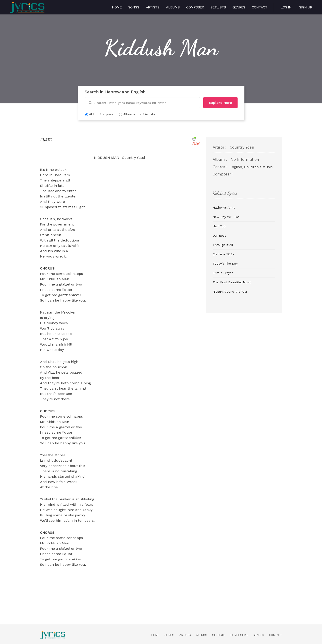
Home (117, 7)
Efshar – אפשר (224, 254)
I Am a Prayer (223, 273)
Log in (286, 7)
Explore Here (220, 103)
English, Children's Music (251, 167)
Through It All (223, 245)
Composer (195, 7)
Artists (153, 7)
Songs (134, 7)
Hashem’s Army (224, 207)
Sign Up (306, 7)
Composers (239, 635)
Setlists (218, 7)
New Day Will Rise (226, 217)
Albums (173, 7)
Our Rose (219, 235)
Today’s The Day (225, 264)
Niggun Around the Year (230, 292)
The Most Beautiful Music (232, 282)
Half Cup (219, 226)
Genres (239, 7)
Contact (260, 7)
